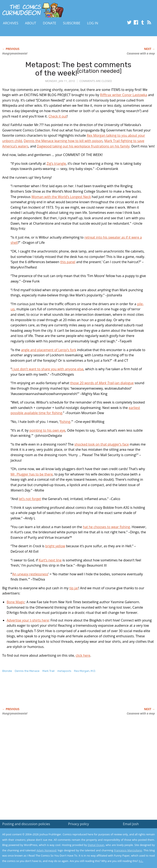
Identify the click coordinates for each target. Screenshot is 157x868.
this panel (68, 262)
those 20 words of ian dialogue (102, 383)
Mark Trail (48, 671)
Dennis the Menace (27, 671)
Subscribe (72, 23)
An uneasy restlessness (30, 574)
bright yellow (55, 546)
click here (83, 655)
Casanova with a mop (141, 53)
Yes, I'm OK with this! (122, 853)
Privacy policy (78, 824)
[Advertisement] (51, 695)
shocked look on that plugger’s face (102, 444)
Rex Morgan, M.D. (85, 671)
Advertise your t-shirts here (28, 620)
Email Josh (131, 824)
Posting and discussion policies (26, 824)
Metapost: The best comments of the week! (78, 69)
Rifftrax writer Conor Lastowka (124, 95)
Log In (93, 23)
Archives (11, 23)
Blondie (7, 671)
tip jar (74, 588)
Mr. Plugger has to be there (32, 474)
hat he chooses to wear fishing (106, 527)
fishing (65, 422)
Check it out (58, 116)
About (30, 23)
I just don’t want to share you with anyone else (48, 369)
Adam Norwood (46, 850)
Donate (49, 23)
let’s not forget (30, 499)
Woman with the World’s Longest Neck (61, 197)
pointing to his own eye (47, 430)
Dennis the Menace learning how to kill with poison (63, 141)
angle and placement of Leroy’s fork (49, 350)
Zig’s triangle (56, 163)
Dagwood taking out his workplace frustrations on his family (83, 146)
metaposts (64, 671)
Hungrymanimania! (15, 53)
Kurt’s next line (50, 560)
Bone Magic (16, 602)
